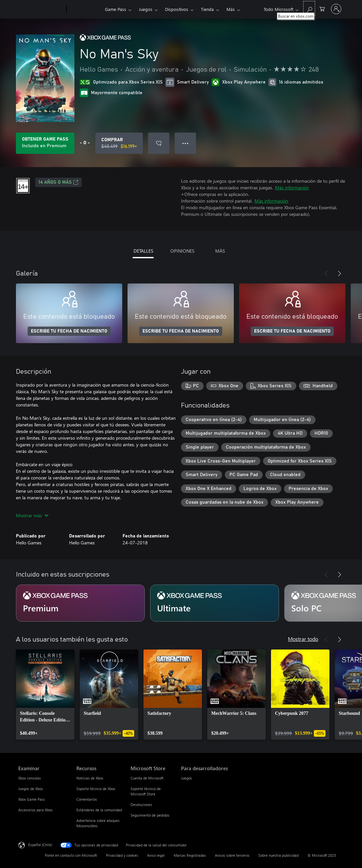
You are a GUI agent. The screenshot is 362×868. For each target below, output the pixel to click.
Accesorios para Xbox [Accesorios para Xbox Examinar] (35, 810)
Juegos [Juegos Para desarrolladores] (186, 778)
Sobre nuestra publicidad (278, 855)
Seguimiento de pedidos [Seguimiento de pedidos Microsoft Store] (150, 815)
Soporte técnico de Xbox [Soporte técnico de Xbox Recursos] (96, 789)
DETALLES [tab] (143, 251)
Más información (292, 187)
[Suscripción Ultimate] (215, 603)
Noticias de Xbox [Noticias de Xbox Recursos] (90, 778)
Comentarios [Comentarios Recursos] (87, 799)
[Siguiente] (339, 274)
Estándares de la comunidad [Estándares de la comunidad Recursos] (99, 810)
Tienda (207, 9)
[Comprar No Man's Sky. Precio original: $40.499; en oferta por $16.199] (119, 143)
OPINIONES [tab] (182, 251)
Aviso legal (156, 855)
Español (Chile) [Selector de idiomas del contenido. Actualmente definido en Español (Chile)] (40, 845)
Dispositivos (177, 9)
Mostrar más (32, 515)
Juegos (146, 9)
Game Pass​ (116, 9)
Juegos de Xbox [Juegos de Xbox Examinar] (31, 789)
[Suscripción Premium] (80, 603)
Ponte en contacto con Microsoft (71, 855)
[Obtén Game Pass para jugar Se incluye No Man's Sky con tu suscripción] (45, 143)
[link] (45, 695)
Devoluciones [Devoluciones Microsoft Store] (141, 805)
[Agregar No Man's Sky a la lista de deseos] (159, 143)
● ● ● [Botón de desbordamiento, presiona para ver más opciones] (185, 143)
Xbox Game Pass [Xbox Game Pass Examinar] (32, 799)
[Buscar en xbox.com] (309, 8)
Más (231, 9)
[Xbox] (85, 9)
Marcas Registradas (190, 855)
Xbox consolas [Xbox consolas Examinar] (30, 778)
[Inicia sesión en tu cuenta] (336, 9)
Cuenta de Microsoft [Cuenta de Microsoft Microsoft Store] (147, 778)
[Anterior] (326, 274)
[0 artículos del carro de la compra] (322, 8)
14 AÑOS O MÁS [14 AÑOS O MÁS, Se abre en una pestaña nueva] (58, 182)
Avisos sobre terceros (232, 855)
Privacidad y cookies (122, 855)
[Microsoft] (41, 9)
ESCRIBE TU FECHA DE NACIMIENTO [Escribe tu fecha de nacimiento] (69, 331)
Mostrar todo (303, 639)
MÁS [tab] (220, 251)
